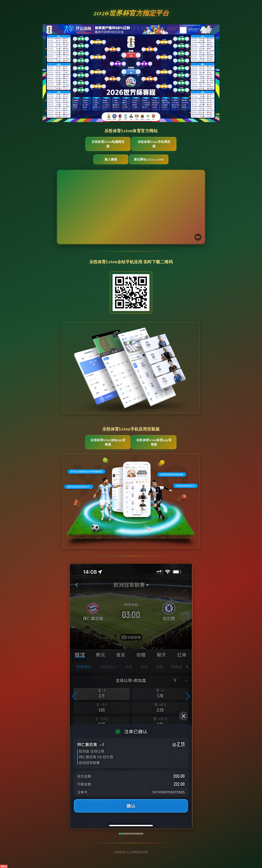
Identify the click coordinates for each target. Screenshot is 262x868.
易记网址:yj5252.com (149, 159)
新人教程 (111, 159)
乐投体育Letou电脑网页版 (108, 144)
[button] (75, 696)
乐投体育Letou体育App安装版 (154, 442)
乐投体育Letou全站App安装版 (108, 442)
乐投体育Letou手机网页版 (154, 144)
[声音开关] (198, 237)
